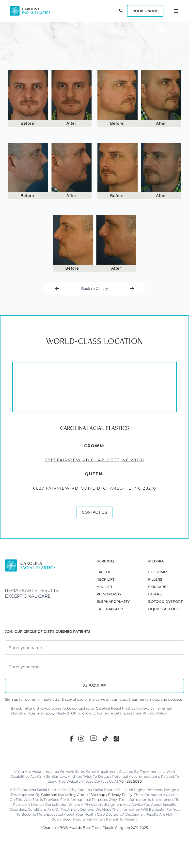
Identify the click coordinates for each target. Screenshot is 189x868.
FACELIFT (105, 572)
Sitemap (98, 795)
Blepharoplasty (113, 602)
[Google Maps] (116, 738)
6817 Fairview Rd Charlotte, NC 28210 (91, 466)
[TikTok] (105, 738)
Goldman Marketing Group (64, 795)
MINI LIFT (104, 587)
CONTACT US (91, 518)
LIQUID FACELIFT (163, 609)
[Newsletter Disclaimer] (7, 708)
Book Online (145, 11)
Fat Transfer (110, 609)
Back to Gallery (95, 289)
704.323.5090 (131, 781)
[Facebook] (71, 738)
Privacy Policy (155, 713)
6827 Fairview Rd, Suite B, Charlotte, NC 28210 (91, 494)
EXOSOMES (158, 572)
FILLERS (155, 579)
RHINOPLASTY (109, 594)
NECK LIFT (105, 579)
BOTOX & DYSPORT (165, 602)
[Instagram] (81, 738)
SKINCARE (157, 587)
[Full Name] (94, 648)
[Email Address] (94, 667)
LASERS (155, 594)
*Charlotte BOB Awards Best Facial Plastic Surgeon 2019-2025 (94, 828)
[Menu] (176, 11)
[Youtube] (94, 738)
